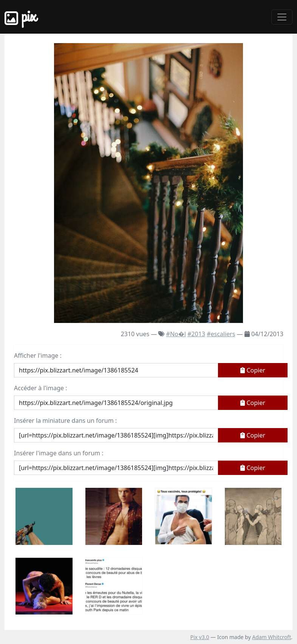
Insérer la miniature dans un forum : (65, 421)
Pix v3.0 (200, 637)
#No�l (176, 334)
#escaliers (221, 334)
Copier (253, 370)
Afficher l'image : (38, 355)
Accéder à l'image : (40, 388)
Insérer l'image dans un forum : (59, 453)
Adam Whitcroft (271, 637)
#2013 (196, 334)
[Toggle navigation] (282, 17)
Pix (20, 17)
